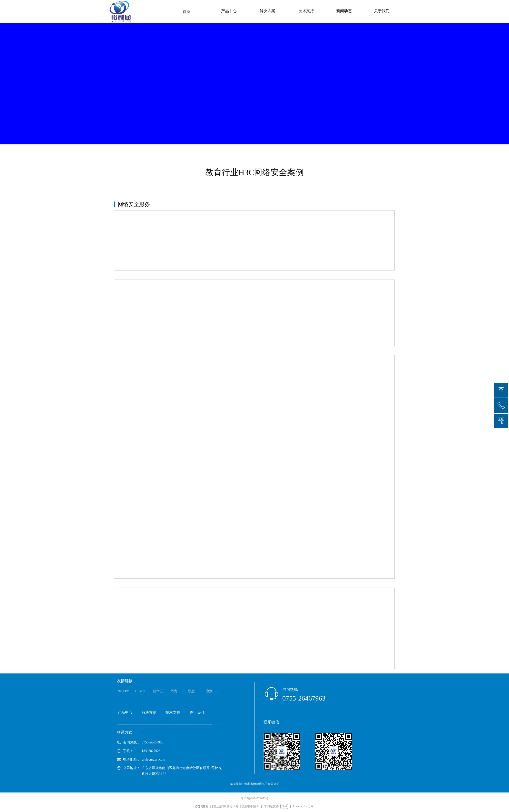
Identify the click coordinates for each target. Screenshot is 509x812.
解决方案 (267, 11)
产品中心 (229, 11)
